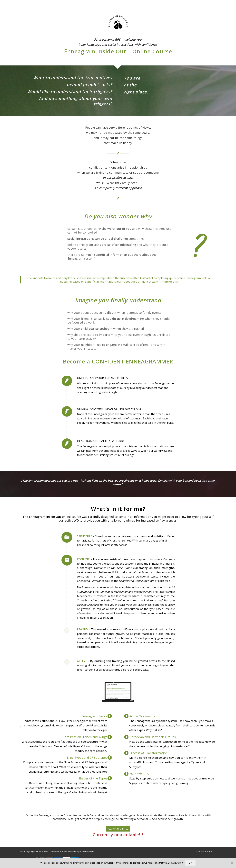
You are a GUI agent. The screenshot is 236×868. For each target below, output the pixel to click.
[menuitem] (204, 851)
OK (190, 863)
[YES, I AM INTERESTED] (118, 829)
